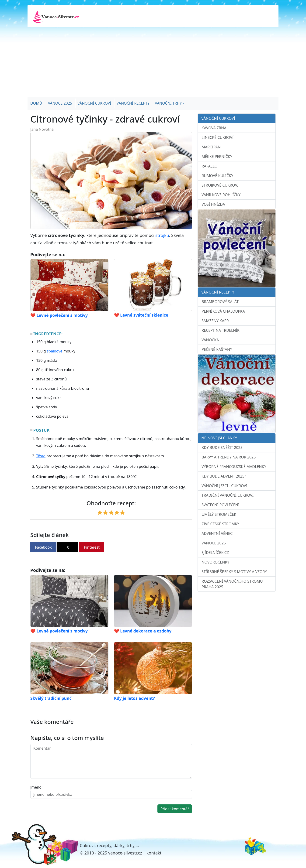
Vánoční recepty (133, 103)
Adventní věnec (217, 533)
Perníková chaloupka (223, 311)
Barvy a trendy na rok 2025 (229, 457)
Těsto (41, 456)
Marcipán (211, 147)
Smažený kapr (215, 321)
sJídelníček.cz (215, 553)
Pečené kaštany (217, 349)
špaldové (55, 351)
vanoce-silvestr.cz (125, 853)
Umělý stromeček (219, 514)
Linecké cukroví (217, 137)
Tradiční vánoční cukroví (228, 495)
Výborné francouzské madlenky (234, 467)
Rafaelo (209, 166)
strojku (162, 235)
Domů (36, 103)
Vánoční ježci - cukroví (224, 486)
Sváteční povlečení (220, 505)
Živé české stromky (220, 524)
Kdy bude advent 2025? (224, 476)
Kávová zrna (214, 128)
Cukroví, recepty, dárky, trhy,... (109, 845)
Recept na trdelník (220, 330)
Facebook (43, 547)
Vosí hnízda (213, 204)
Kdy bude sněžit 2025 (222, 448)
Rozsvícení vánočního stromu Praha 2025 (232, 584)
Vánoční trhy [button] (168, 103)
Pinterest (92, 547)
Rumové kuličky (217, 176)
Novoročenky (215, 562)
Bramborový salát (220, 302)
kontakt (154, 853)
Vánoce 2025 (60, 103)
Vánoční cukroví (94, 103)
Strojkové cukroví (220, 185)
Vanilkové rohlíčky (221, 195)
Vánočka (210, 340)
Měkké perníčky (217, 157)
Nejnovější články (219, 438)
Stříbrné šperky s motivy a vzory (234, 572)
